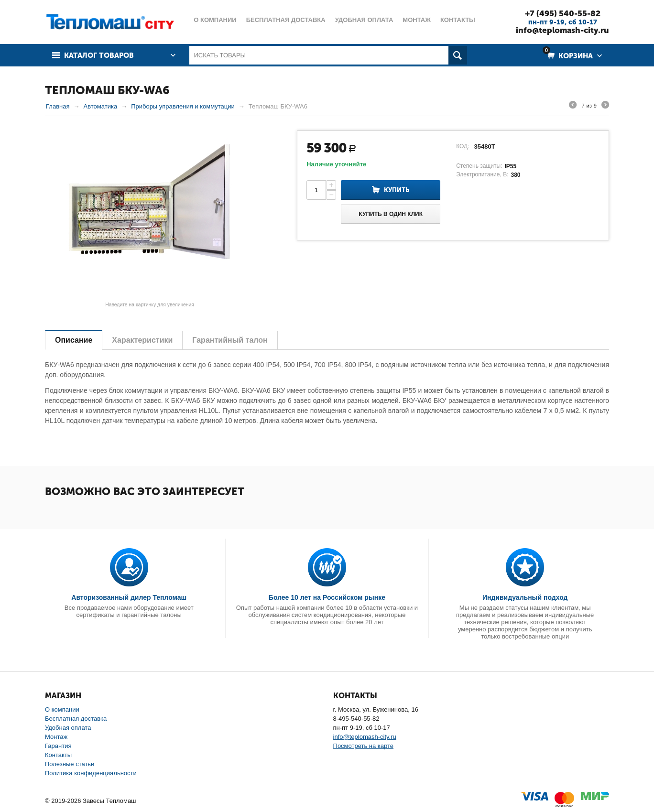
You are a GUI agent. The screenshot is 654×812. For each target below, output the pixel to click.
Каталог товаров (99, 55)
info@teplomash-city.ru (562, 30)
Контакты (58, 755)
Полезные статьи (70, 764)
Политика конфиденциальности (91, 773)
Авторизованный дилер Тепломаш (129, 597)
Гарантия (58, 746)
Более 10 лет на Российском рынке (327, 597)
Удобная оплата (68, 728)
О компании (62, 709)
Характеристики (142, 340)
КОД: (463, 146)
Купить (397, 190)
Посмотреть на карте (363, 746)
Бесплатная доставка (76, 719)
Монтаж (56, 737)
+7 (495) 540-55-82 (563, 13)
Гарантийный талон (230, 340)
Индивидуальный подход (525, 597)
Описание (74, 340)
